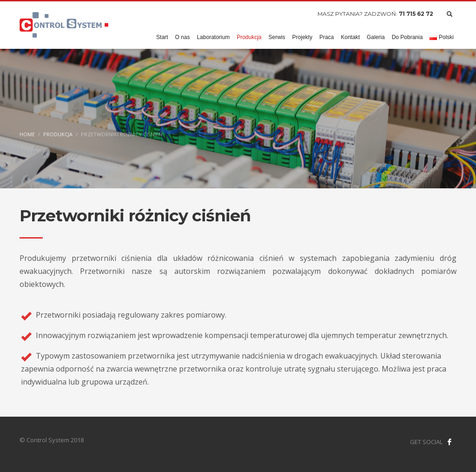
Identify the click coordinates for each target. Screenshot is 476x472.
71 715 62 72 (416, 14)
